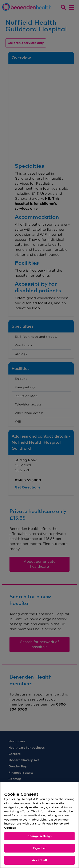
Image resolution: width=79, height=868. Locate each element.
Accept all (39, 860)
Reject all (39, 848)
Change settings (39, 836)
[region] (39, 825)
